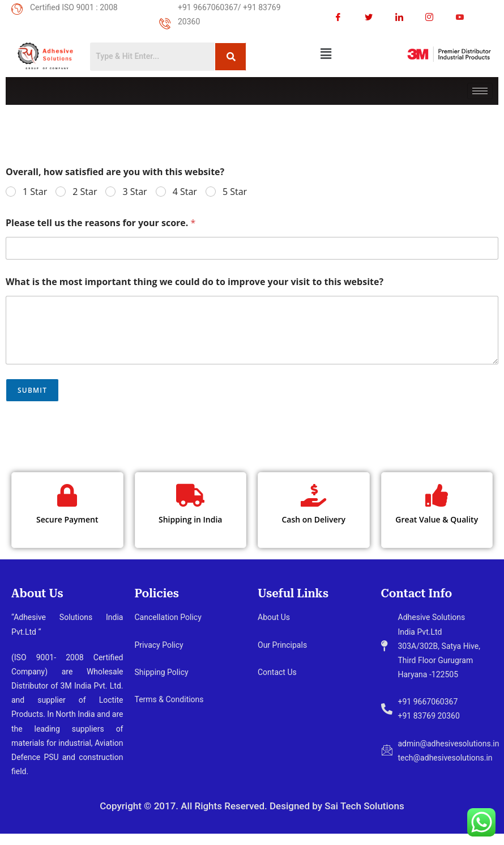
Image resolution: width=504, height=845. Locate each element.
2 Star (85, 192)
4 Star (185, 192)
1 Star (35, 192)
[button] (326, 53)
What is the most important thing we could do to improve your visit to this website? (195, 282)
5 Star (235, 192)
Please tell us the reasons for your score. (101, 223)
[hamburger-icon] (480, 91)
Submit (32, 390)
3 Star (134, 192)
